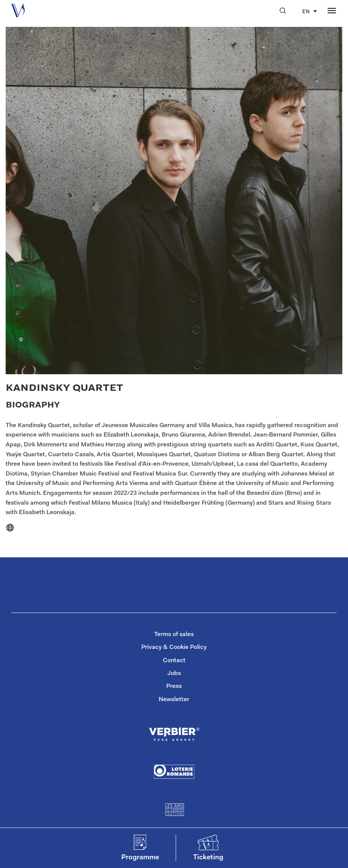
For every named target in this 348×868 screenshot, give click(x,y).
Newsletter (174, 700)
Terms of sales (174, 635)
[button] (283, 11)
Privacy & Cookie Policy (174, 647)
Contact (174, 661)
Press (174, 686)
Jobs (174, 674)
